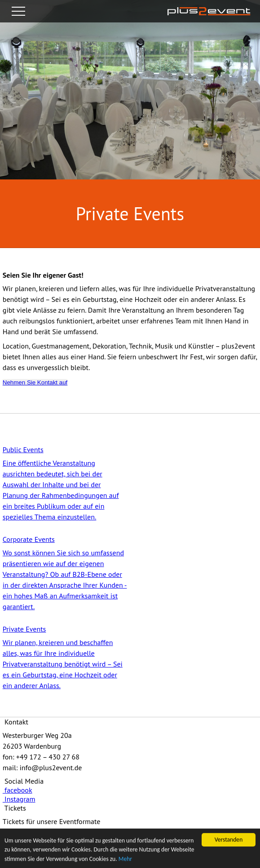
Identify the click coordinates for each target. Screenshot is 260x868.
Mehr (125, 859)
